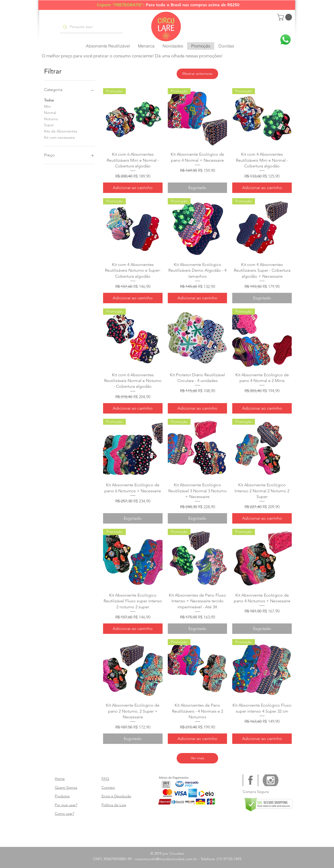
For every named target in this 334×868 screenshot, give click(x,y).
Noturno (51, 119)
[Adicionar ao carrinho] (133, 188)
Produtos (62, 796)
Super (49, 125)
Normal (50, 112)
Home (60, 779)
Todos (49, 100)
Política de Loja (114, 805)
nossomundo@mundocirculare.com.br (166, 859)
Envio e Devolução (116, 796)
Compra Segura (256, 792)
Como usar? (64, 814)
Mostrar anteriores (197, 74)
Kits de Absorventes (61, 131)
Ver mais (198, 758)
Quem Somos (66, 787)
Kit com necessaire (59, 137)
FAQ (105, 779)
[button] (285, 17)
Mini (47, 106)
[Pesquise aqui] (91, 27)
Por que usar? (66, 805)
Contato (108, 787)
